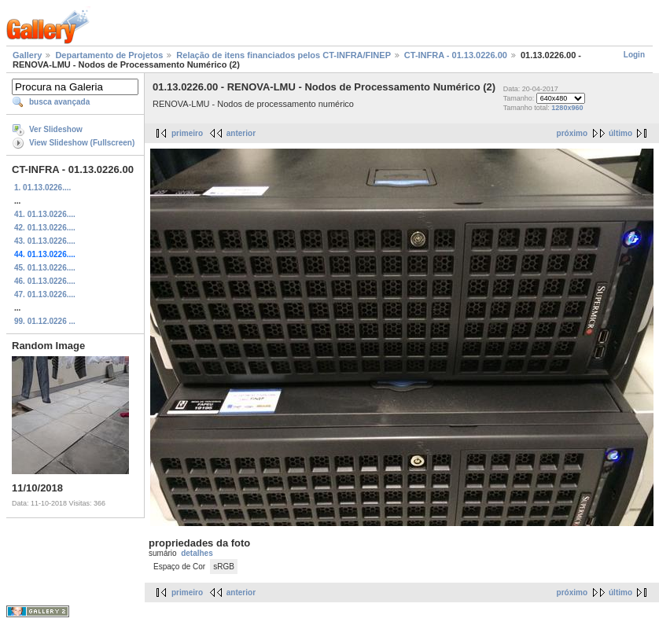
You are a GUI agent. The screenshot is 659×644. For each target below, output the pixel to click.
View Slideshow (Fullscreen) (82, 143)
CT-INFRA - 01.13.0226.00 (456, 55)
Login (634, 55)
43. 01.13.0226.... (45, 241)
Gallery (27, 55)
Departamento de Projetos (109, 55)
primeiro (187, 133)
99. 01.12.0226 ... (45, 321)
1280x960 (567, 108)
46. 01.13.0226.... (45, 281)
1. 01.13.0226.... (42, 188)
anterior (241, 133)
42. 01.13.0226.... (45, 228)
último (620, 133)
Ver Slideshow (56, 129)
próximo (572, 133)
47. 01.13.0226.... (45, 294)
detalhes (197, 553)
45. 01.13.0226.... (45, 268)
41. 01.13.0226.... (45, 214)
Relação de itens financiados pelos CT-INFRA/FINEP (283, 55)
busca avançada (59, 102)
